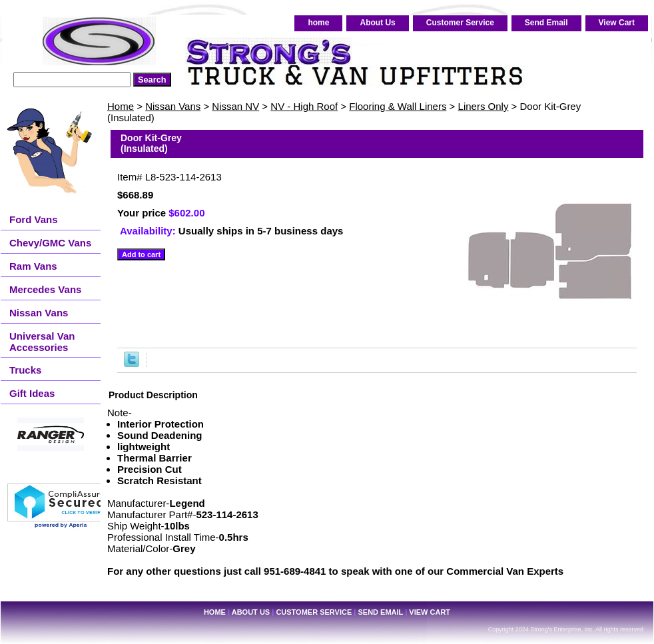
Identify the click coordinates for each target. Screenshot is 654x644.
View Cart (617, 23)
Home (121, 106)
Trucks (25, 370)
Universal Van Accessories (42, 342)
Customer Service (460, 23)
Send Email (546, 23)
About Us (377, 23)
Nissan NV (235, 106)
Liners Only (484, 106)
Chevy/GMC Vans (50, 243)
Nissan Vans (173, 106)
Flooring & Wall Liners (398, 106)
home (318, 23)
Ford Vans (34, 219)
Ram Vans (33, 266)
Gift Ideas (32, 393)
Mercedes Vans (45, 289)
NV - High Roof (304, 106)
